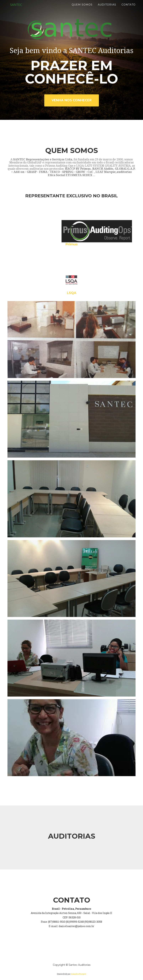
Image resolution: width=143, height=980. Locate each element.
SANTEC (17, 9)
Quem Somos (82, 9)
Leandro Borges (78, 974)
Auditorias (107, 9)
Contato (129, 9)
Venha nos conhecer (72, 100)
